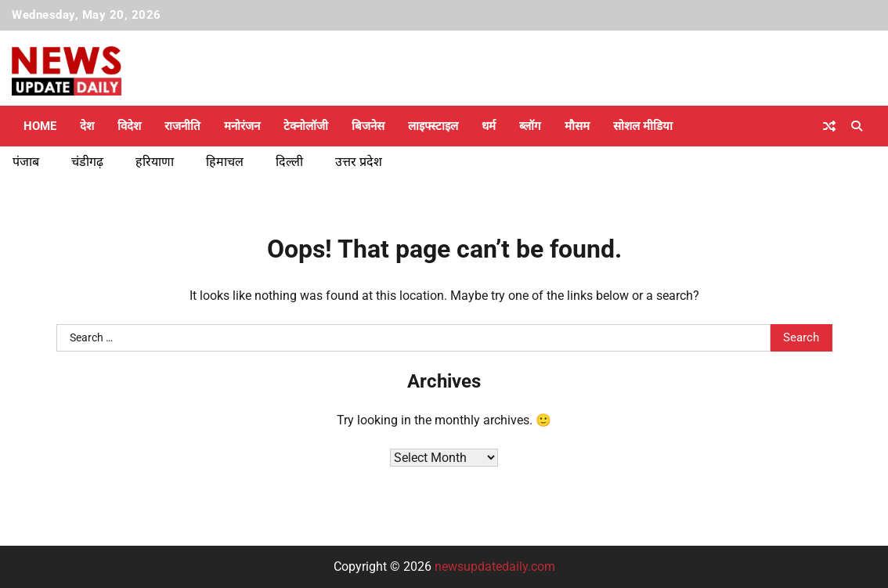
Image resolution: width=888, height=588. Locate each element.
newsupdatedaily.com (495, 566)
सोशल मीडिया (643, 126)
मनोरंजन (242, 126)
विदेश (129, 126)
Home (40, 126)
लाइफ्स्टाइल (433, 126)
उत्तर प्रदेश (359, 162)
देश (87, 126)
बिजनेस (368, 126)
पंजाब (26, 162)
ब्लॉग (530, 126)
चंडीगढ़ (87, 162)
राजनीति (182, 126)
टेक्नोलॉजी (306, 126)
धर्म (489, 126)
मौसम (577, 126)
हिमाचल (225, 162)
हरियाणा (155, 162)
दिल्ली (289, 162)
